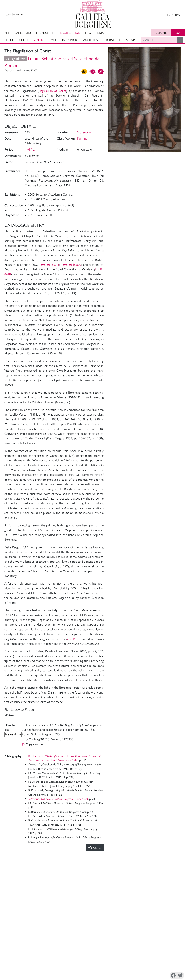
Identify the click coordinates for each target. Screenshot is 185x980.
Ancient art (92, 40)
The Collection (69, 33)
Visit (7, 33)
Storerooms (85, 132)
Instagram (147, 976)
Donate (161, 33)
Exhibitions (23, 33)
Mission (14, 959)
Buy (178, 33)
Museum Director (20, 955)
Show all (95, 848)
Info (88, 33)
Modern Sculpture (64, 40)
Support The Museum (58, 959)
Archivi (13, 963)
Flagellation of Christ (52, 91)
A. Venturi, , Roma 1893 (58, 799)
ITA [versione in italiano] (169, 15)
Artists (131, 40)
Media (100, 33)
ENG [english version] (178, 15)
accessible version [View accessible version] (14, 14)
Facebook (131, 976)
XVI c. (30, 149)
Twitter (161, 976)
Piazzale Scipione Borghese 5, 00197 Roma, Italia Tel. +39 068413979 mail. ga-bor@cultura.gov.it (155, 960)
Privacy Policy (29, 976)
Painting (39, 40)
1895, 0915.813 (49, 265)
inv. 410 (72, 639)
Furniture (113, 40)
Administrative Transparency (62, 955)
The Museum (44, 33)
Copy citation (32, 744)
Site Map (51, 963)
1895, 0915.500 (71, 265)
